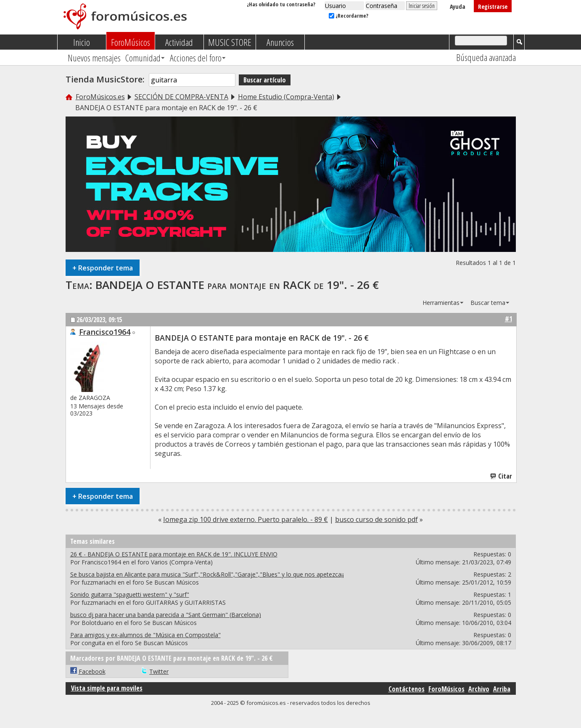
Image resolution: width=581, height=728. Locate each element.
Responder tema (103, 268)
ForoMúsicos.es (100, 97)
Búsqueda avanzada (486, 57)
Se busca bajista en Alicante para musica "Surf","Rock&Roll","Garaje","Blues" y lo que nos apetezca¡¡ (207, 574)
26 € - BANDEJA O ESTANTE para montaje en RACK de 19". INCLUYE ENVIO (174, 554)
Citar (502, 476)
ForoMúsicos (131, 42)
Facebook (92, 671)
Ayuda (458, 7)
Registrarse (493, 7)
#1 (508, 319)
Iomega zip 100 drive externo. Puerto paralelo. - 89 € (246, 519)
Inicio (82, 42)
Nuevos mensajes (94, 58)
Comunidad (143, 58)
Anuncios (280, 42)
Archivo (479, 689)
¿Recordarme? (349, 16)
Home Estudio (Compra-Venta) (286, 97)
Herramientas (441, 303)
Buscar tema (488, 303)
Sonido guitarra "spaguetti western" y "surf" (130, 594)
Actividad (179, 42)
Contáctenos (407, 689)
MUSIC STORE (230, 42)
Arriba (502, 689)
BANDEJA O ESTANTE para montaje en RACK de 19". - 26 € (237, 285)
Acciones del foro (196, 58)
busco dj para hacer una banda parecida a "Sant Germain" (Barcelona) (166, 615)
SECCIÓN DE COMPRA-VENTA (181, 97)
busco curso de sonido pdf (376, 519)
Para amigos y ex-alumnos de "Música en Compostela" (145, 635)
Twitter (159, 671)
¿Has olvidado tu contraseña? (281, 4)
